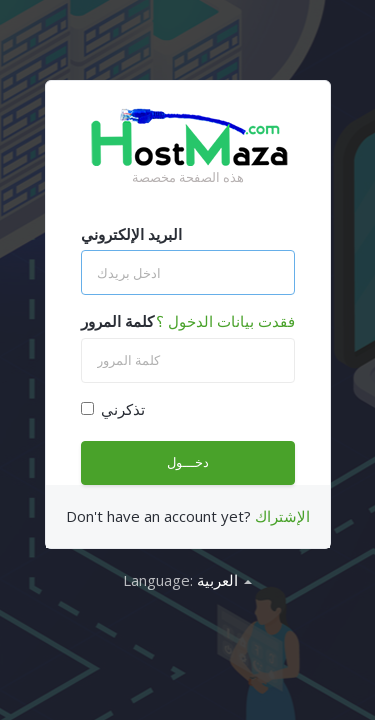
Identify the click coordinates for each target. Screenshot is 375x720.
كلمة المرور (117, 321)
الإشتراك (282, 516)
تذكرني (113, 409)
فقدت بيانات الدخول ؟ (225, 321)
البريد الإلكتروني (131, 234)
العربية (224, 580)
